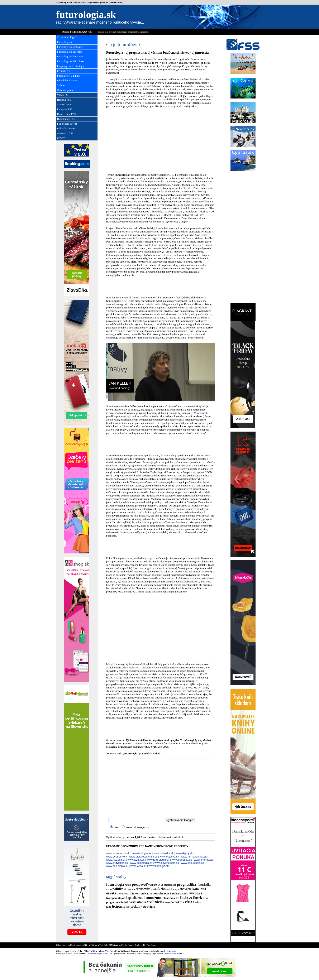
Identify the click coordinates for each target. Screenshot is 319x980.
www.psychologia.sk (167, 863)
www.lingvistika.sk (117, 863)
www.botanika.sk (164, 853)
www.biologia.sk (142, 853)
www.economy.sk (117, 857)
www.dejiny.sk (184, 853)
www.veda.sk (138, 866)
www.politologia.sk (141, 863)
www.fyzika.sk (136, 860)
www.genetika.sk (182, 860)
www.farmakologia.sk (194, 857)
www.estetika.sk (169, 857)
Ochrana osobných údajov (97, 953)
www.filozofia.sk (116, 860)
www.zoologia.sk (159, 866)
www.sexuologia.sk (192, 863)
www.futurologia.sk (158, 860)
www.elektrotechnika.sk (143, 857)
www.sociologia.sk (117, 866)
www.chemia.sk (203, 860)
